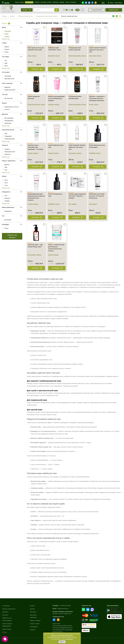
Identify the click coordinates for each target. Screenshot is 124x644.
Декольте (7, 165)
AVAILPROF (8, 31)
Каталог (12, 16)
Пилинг (6, 228)
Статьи (5, 632)
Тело (6, 170)
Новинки (33, 630)
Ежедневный (8, 211)
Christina (7, 36)
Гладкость (7, 149)
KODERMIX (92, 153)
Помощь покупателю (9, 609)
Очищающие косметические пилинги (47, 16)
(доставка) (13, 11)
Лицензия (5, 612)
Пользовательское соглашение (62, 630)
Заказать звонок (114, 10)
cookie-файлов (69, 639)
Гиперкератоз (8, 136)
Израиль (7, 47)
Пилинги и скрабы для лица (69, 16)
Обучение (33, 612)
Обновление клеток (10, 152)
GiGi (70, 204)
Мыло (6, 66)
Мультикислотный (9, 79)
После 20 (7, 110)
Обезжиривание (9, 121)
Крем (6, 63)
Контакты (5, 615)
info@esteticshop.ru (63, 609)
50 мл (6, 180)
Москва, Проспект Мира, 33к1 (62, 614)
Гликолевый (8, 76)
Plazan (30, 56)
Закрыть (62, 642)
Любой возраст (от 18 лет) (12, 107)
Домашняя (7, 87)
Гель (6, 61)
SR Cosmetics (32, 255)
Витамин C (7, 198)
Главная (4, 16)
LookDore (51, 104)
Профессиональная (10, 90)
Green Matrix (93, 56)
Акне (6, 134)
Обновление (8, 123)
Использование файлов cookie (62, 626)
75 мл (6, 185)
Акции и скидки (35, 624)
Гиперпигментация (10, 139)
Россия (6, 52)
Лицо (6, 167)
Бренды (32, 609)
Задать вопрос (7, 629)
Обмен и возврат (35, 621)
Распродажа (34, 627)
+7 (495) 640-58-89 (96, 10)
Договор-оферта (58, 632)
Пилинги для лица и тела (25, 16)
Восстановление (9, 118)
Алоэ (6, 196)
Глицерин (7, 201)
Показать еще (6, 39)
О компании (6, 606)
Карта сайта (56, 624)
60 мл (6, 183)
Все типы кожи (8, 98)
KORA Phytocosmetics (75, 56)
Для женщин (8, 220)
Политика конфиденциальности (63, 628)
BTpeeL (7, 34)
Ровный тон (8, 154)
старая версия (82, 10)
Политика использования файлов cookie (62, 636)
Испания (7, 49)
